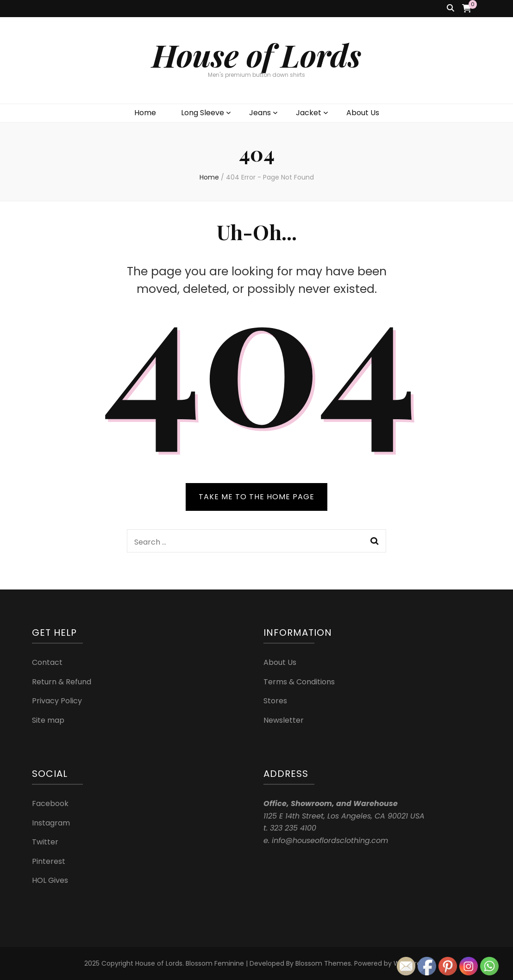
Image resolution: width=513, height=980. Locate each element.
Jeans (260, 113)
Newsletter (284, 720)
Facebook (50, 803)
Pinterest (49, 861)
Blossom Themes (323, 963)
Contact (47, 662)
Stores (275, 701)
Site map (48, 720)
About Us (363, 113)
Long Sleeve (203, 113)
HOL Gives (50, 880)
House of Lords (256, 55)
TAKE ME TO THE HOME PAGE (256, 497)
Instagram (51, 823)
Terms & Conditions (299, 682)
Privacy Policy (57, 701)
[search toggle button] (450, 9)
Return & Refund (62, 682)
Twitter (45, 842)
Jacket (309, 113)
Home (145, 113)
